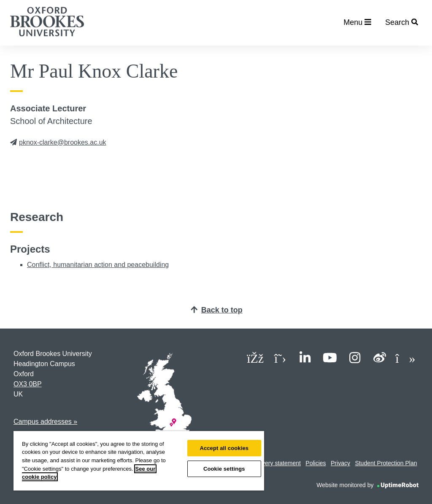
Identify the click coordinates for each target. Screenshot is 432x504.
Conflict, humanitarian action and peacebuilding (98, 265)
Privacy (340, 463)
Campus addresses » (45, 422)
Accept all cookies (224, 448)
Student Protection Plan (386, 463)
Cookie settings (224, 469)
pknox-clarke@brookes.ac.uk (58, 142)
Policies (316, 463)
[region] (139, 461)
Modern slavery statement (267, 463)
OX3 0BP (28, 384)
